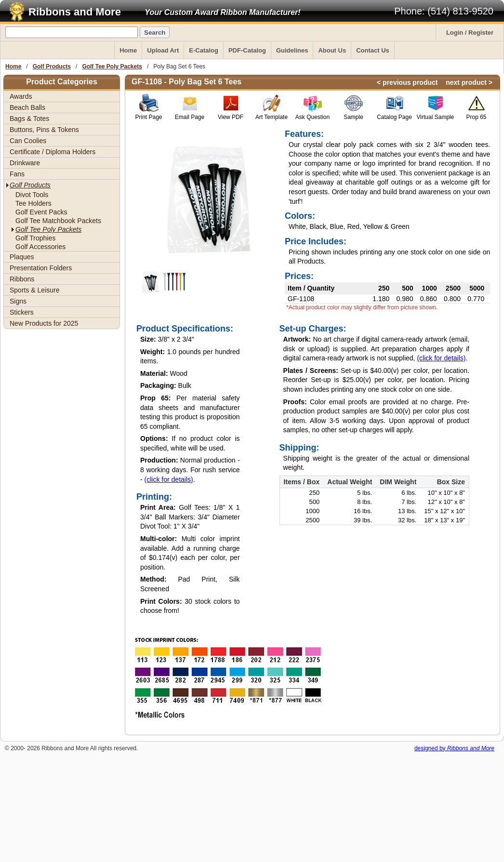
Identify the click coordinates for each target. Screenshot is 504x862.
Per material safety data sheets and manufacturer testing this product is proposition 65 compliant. (190, 412)
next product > (469, 82)
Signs (18, 301)
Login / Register (470, 33)
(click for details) (169, 479)
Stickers (22, 312)
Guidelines (292, 50)
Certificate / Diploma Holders (53, 152)
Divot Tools (32, 195)
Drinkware (25, 163)
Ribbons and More (75, 12)
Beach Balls (27, 107)
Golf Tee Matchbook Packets (58, 221)
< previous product (407, 82)
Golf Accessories (40, 247)
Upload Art (163, 50)
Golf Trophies (35, 238)
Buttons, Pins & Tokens (44, 130)
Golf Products (52, 66)
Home (128, 50)
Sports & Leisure (35, 290)
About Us (332, 50)
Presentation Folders (41, 268)
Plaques (22, 257)
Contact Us (373, 50)
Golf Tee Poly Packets (112, 66)
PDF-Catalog (247, 50)
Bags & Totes (29, 119)
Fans (17, 174)
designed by (454, 748)
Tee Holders (33, 203)
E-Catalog (204, 50)
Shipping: (299, 448)
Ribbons (22, 279)
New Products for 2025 (44, 323)
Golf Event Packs (41, 212)
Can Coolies (28, 141)
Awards (21, 96)
